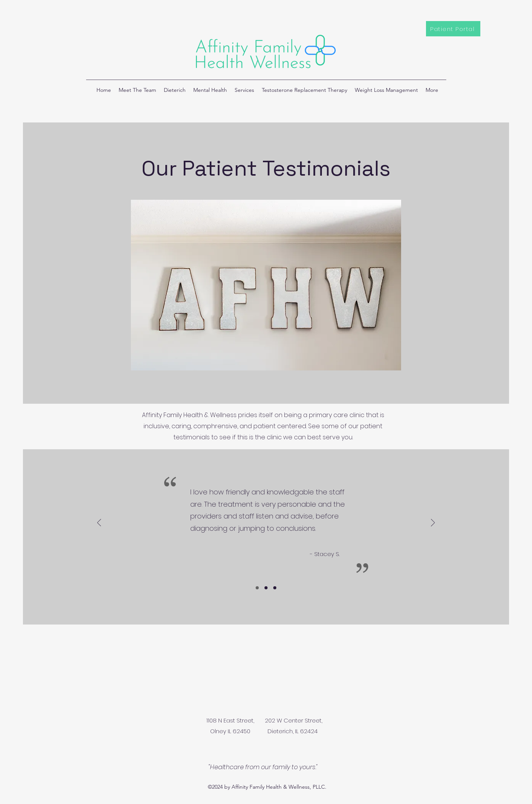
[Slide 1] (257, 588)
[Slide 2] (266, 588)
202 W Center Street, (294, 720)
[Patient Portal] (453, 29)
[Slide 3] (275, 588)
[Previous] (99, 523)
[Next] (433, 523)
